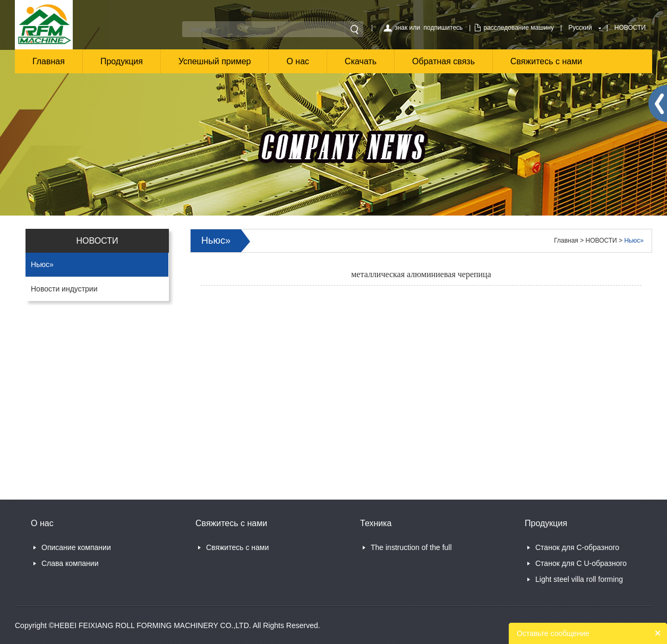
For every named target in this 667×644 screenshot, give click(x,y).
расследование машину (519, 28)
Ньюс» (42, 264)
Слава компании (70, 563)
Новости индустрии (64, 289)
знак (401, 28)
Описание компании (76, 547)
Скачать (361, 61)
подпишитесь (443, 28)
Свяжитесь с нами (546, 61)
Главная (49, 61)
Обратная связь (443, 61)
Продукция (122, 61)
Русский (580, 28)
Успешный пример (215, 61)
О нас (298, 61)
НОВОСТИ (630, 28)
